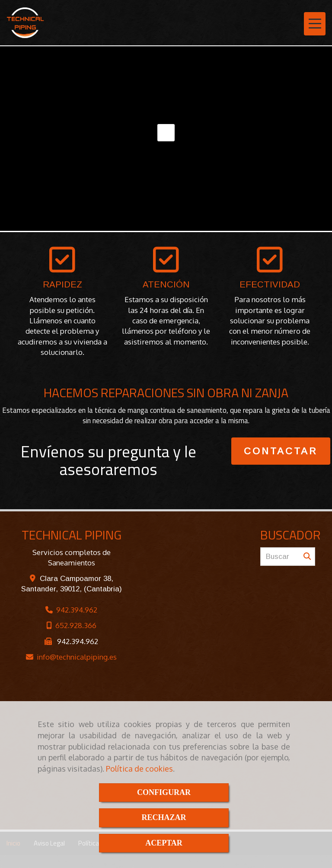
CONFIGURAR (164, 792)
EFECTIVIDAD (270, 284)
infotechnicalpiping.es (77, 657)
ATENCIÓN (166, 284)
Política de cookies (139, 769)
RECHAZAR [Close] (164, 817)
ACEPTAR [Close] (164, 843)
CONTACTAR (281, 451)
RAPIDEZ (62, 284)
